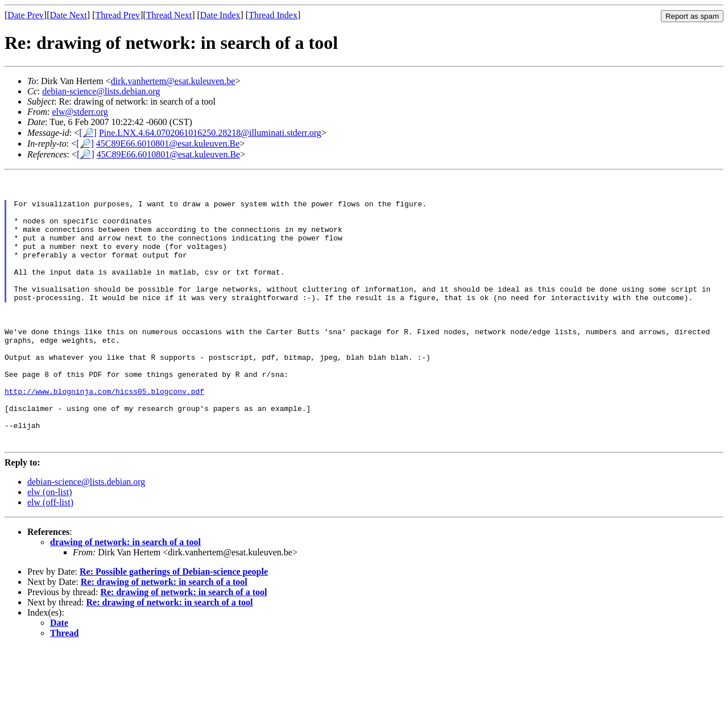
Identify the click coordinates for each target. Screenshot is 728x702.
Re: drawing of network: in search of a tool (164, 636)
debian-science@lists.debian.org (101, 91)
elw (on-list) (50, 547)
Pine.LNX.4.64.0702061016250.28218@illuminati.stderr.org (210, 133)
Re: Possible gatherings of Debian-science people (174, 626)
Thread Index (273, 15)
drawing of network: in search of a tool (125, 597)
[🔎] (88, 133)
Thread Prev (117, 15)
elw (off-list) (50, 557)
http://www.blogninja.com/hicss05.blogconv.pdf (104, 435)
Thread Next (169, 15)
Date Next (69, 15)
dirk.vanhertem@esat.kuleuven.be (173, 81)
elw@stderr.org (80, 112)
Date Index (220, 15)
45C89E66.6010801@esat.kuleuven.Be (168, 144)
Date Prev (26, 15)
